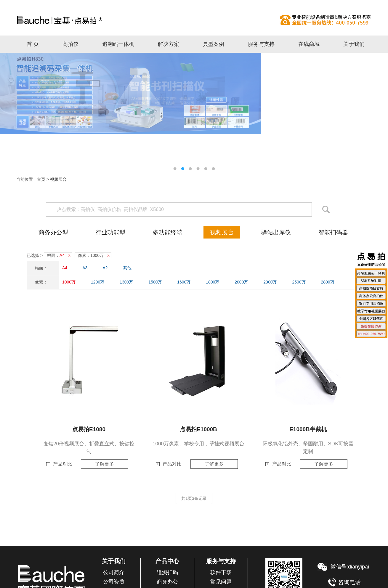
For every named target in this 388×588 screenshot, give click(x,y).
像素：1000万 (91, 255)
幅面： (56, 255)
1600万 (184, 282)
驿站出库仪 (276, 232)
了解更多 (105, 464)
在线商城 (309, 44)
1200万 (98, 282)
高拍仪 (194, 20)
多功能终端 (168, 232)
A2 (105, 268)
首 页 (33, 44)
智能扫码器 (333, 232)
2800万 (327, 282)
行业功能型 (110, 232)
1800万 (213, 282)
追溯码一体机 (118, 44)
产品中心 (167, 561)
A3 (85, 268)
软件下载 (221, 572)
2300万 (270, 282)
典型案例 (214, 44)
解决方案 (169, 44)
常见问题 (221, 582)
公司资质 (114, 582)
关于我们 (354, 44)
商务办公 (167, 582)
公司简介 (114, 572)
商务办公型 (53, 232)
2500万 (299, 282)
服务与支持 (261, 44)
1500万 (155, 282)
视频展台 (58, 179)
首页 (41, 179)
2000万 (241, 282)
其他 (127, 268)
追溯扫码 (167, 572)
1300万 (126, 282)
